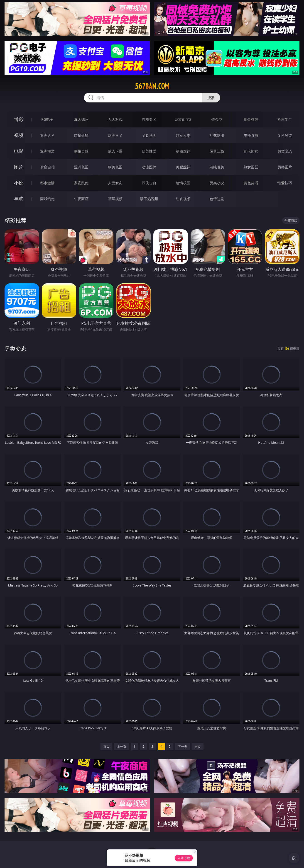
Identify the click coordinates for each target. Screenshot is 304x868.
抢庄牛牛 (285, 119)
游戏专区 (149, 119)
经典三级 (217, 151)
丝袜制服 (217, 135)
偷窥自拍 (47, 167)
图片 (19, 167)
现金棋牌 (251, 119)
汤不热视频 (149, 199)
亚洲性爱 (47, 151)
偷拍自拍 (81, 151)
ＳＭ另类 (285, 135)
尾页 (198, 746)
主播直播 (251, 135)
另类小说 (217, 183)
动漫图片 (149, 167)
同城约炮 (47, 199)
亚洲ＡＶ (47, 135)
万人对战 (115, 119)
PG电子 (47, 119)
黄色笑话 (251, 183)
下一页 (182, 746)
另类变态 (285, 151)
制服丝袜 (183, 151)
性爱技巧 (285, 183)
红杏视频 (183, 199)
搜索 (211, 98)
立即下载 (184, 858)
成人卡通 (115, 151)
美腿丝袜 (183, 167)
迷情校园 (183, 183)
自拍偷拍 (81, 135)
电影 (19, 151)
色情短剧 (217, 199)
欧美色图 (115, 167)
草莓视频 (115, 199)
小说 (19, 183)
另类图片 (285, 167)
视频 (19, 135)
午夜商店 (81, 199)
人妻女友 (115, 183)
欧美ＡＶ (115, 135)
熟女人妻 (183, 135)
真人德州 (81, 119)
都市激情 (47, 183)
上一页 (122, 746)
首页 (106, 746)
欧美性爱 (149, 151)
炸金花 (217, 119)
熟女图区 (251, 167)
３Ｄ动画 (149, 135)
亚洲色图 (81, 167)
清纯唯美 (217, 167)
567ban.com (152, 86)
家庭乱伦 (81, 183)
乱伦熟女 (251, 151)
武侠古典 (149, 183)
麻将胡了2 (183, 119)
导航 (19, 199)
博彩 (19, 119)
